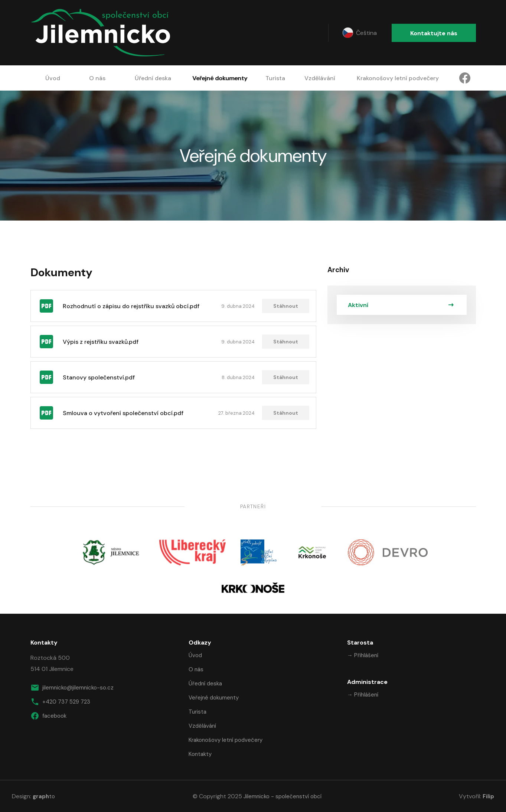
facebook (48, 716)
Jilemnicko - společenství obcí (283, 796)
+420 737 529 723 (60, 702)
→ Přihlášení (363, 655)
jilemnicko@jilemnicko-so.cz (72, 688)
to (44, 796)
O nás (97, 78)
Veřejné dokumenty (220, 78)
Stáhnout (286, 306)
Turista (275, 78)
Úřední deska (153, 78)
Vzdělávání (320, 78)
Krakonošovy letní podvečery (398, 78)
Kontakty (200, 754)
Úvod (53, 78)
